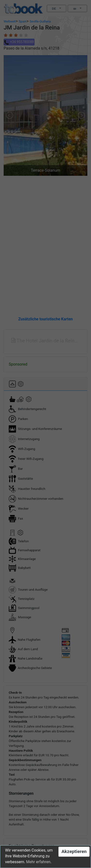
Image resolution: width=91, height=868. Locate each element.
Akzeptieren (74, 851)
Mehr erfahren (38, 862)
